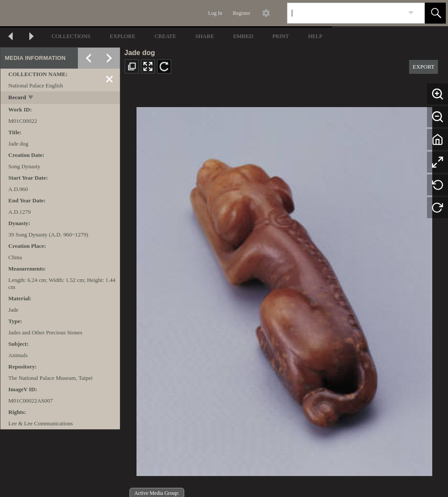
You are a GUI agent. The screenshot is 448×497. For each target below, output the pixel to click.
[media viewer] (284, 289)
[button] (435, 13)
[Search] (346, 13)
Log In (215, 13)
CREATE (165, 36)
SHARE (205, 36)
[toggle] (31, 98)
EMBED (243, 36)
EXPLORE (123, 36)
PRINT (281, 36)
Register (241, 13)
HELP (315, 36)
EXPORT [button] (423, 67)
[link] (411, 13)
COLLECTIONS (71, 36)
